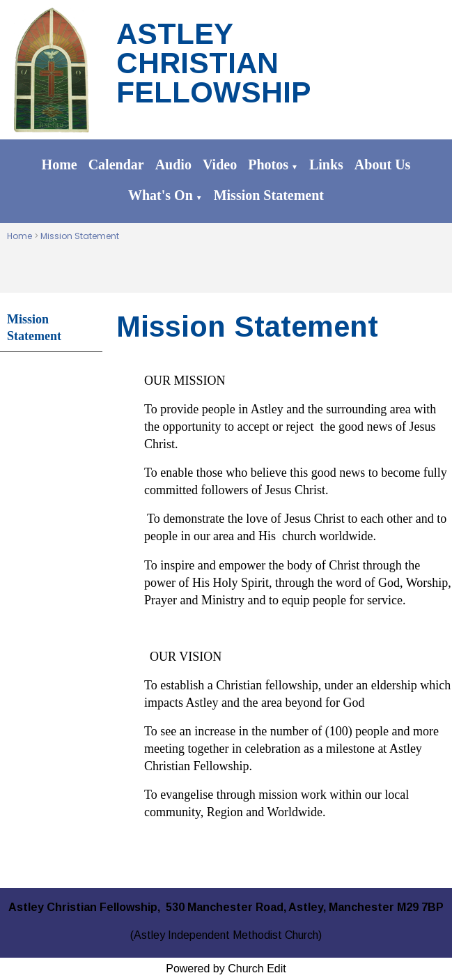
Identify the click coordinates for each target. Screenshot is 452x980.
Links (326, 164)
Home (60, 164)
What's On (161, 195)
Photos (268, 164)
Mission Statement (269, 195)
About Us (383, 164)
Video (220, 164)
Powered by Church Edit (226, 968)
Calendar (116, 164)
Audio (173, 164)
